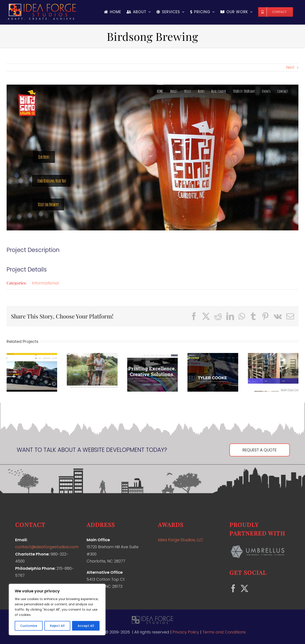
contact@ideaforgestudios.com (47, 547)
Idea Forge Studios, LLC (181, 540)
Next (290, 67)
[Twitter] (244, 588)
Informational (45, 283)
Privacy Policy (186, 632)
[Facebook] (233, 588)
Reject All (57, 626)
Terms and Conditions (224, 632)
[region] (57, 610)
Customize (29, 626)
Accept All (86, 626)
